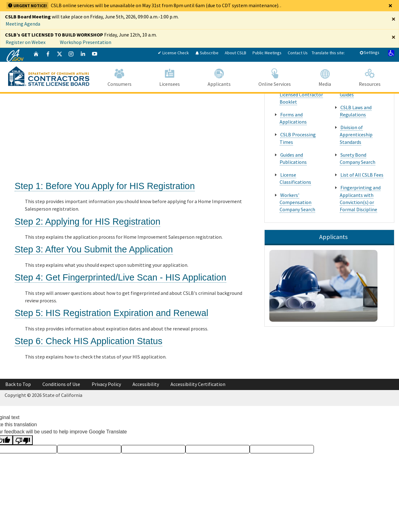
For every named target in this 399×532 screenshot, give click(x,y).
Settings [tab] (369, 52)
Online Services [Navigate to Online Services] (274, 77)
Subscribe (207, 53)
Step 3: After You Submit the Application (94, 249)
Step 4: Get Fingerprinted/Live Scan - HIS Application (120, 277)
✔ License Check (173, 53)
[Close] (390, 6)
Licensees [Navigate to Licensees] (169, 77)
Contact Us (298, 53)
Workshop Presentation (86, 42)
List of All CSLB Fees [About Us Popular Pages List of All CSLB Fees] (362, 175)
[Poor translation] (23, 440)
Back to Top (18, 384)
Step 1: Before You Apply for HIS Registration (105, 186)
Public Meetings (267, 53)
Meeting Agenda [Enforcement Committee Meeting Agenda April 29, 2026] (23, 24)
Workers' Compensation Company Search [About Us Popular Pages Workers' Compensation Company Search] (297, 202)
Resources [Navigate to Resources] (370, 77)
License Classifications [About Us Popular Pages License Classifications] (295, 178)
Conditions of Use (61, 384)
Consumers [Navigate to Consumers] (119, 77)
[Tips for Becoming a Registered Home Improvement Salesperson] (97, 136)
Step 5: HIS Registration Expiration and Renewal (111, 313)
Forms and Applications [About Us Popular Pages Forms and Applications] (293, 118)
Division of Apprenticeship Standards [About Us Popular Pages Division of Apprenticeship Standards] (356, 134)
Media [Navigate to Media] (325, 77)
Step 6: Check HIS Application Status (89, 341)
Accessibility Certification (198, 384)
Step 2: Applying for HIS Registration (87, 222)
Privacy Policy (106, 384)
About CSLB (236, 53)
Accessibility (146, 384)
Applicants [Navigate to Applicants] (219, 77)
